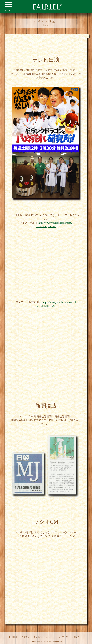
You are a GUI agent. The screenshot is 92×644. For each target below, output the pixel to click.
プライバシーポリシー (43, 637)
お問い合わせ (78, 637)
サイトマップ (62, 637)
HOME (14, 637)
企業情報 (25, 637)
